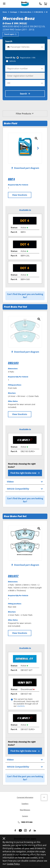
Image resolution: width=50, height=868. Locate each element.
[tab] (11, 34)
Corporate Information (25, 797)
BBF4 (11, 179)
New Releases (25, 810)
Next (38, 148)
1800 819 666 (25, 822)
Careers (25, 816)
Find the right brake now (25, 473)
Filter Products (25, 114)
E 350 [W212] (39, 12)
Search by (10, 58)
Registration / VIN (28, 58)
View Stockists (20, 195)
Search (9, 41)
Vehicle (13, 61)
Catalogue (14, 12)
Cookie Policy (13, 864)
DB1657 (13, 576)
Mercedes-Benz (26, 12)
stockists (21, 706)
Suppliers (25, 804)
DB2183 (13, 363)
